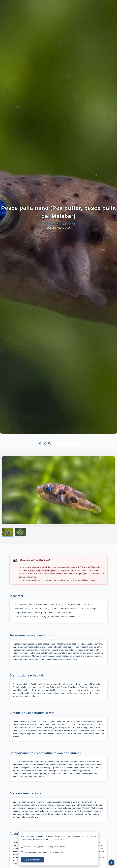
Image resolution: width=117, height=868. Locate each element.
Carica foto (31, 577)
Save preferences (32, 860)
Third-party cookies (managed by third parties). (43, 852)
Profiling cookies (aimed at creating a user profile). (45, 846)
